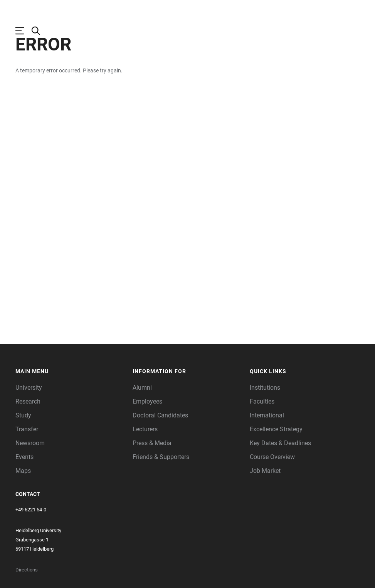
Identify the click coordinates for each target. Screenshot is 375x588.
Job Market (265, 498)
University (29, 415)
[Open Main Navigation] (24, 31)
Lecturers (145, 456)
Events (24, 484)
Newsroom (30, 470)
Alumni (142, 415)
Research (28, 428)
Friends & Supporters (161, 484)
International (267, 442)
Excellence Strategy (276, 456)
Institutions (265, 415)
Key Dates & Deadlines (280, 470)
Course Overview (272, 484)
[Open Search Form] (40, 31)
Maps (23, 498)
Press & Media (152, 470)
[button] (70, 398)
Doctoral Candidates (160, 442)
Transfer (27, 456)
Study (23, 442)
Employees (147, 428)
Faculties (262, 428)
